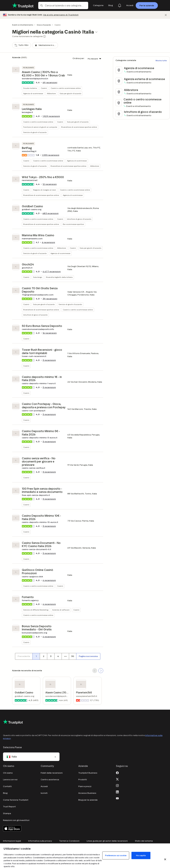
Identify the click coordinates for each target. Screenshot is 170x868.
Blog (5, 793)
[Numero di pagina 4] (58, 656)
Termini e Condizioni (69, 841)
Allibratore (51, 93)
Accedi (44, 786)
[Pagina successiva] (88, 656)
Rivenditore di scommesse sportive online (79, 127)
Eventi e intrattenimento (23, 25)
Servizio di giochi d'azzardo (35, 132)
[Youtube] (117, 798)
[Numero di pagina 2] (43, 656)
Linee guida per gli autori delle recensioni (107, 841)
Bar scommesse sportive (73, 224)
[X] (117, 779)
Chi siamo (8, 773)
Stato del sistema (144, 841)
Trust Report (9, 807)
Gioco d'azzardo (44, 25)
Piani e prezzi (85, 786)
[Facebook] (117, 773)
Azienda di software (61, 610)
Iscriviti (44, 793)
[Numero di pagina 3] (51, 656)
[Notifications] (120, 5)
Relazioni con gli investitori (16, 820)
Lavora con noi (10, 780)
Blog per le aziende (88, 800)
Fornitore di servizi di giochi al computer (40, 127)
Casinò (44, 88)
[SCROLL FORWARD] (101, 671)
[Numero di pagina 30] (73, 656)
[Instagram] (117, 785)
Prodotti (83, 780)
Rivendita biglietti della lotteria (59, 277)
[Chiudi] (166, 15)
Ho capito (141, 855)
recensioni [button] (50, 83)
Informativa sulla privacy (40, 841)
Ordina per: (79, 58)
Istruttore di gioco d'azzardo (79, 219)
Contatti (7, 786)
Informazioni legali (12, 841)
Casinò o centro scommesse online (66, 88)
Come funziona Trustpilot (16, 800)
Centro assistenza (50, 780)
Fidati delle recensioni (52, 773)
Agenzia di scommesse (33, 93)
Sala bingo (38, 277)
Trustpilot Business (88, 773)
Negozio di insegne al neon (45, 190)
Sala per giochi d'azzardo (70, 93)
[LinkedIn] (117, 792)
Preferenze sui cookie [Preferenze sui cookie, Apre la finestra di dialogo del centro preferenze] (116, 855)
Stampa (7, 813)
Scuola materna (30, 88)
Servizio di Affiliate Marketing (36, 610)
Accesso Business (87, 793)
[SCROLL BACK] (95, 671)
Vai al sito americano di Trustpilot (61, 15)
